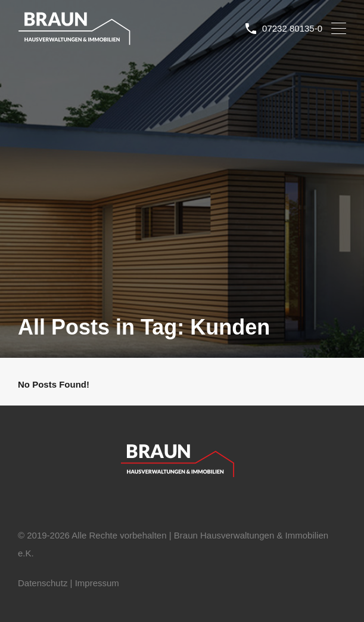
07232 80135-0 (292, 28)
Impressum (97, 583)
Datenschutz (43, 583)
